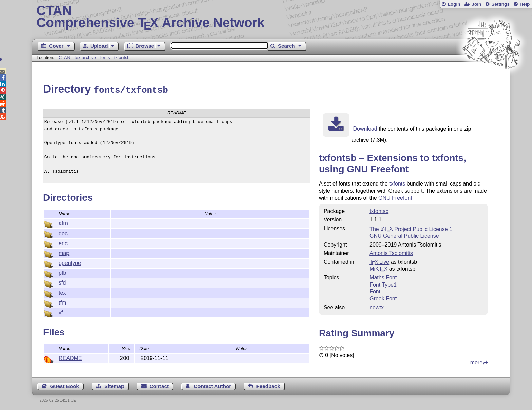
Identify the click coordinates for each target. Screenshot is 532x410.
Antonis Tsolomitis (391, 252)
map (64, 252)
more (476, 361)
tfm (62, 302)
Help (525, 4)
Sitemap (114, 385)
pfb (62, 272)
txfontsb (122, 57)
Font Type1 (383, 284)
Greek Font (383, 298)
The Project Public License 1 (411, 228)
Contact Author (212, 385)
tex (62, 292)
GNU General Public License (404, 235)
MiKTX (378, 268)
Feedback (268, 385)
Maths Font (383, 277)
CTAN (64, 57)
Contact (159, 385)
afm (63, 222)
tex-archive (85, 57)
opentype (70, 262)
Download (365, 128)
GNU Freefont (395, 197)
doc (63, 232)
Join (476, 4)
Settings (500, 4)
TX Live (379, 261)
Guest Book (65, 385)
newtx (377, 306)
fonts (105, 57)
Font (375, 290)
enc (63, 242)
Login (454, 4)
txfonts (397, 183)
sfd (62, 282)
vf (61, 311)
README (70, 357)
